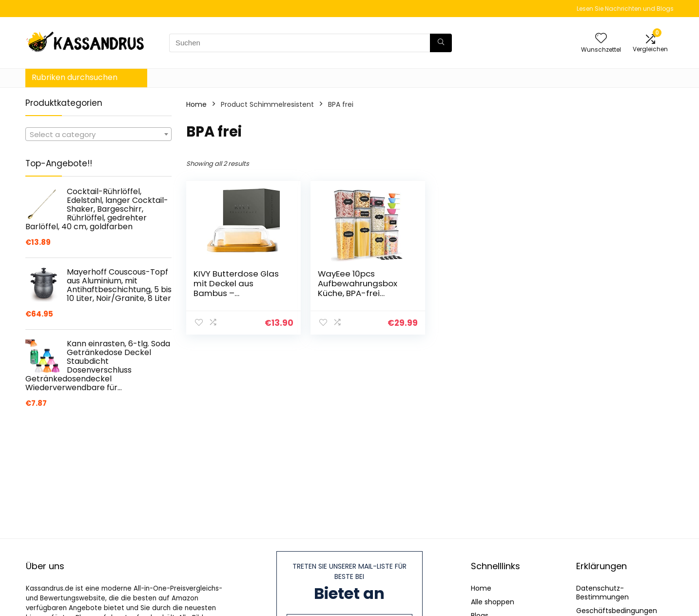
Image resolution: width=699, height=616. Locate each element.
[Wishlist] (601, 39)
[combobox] (98, 134)
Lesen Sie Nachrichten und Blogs (625, 9)
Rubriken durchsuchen (75, 77)
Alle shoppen (493, 602)
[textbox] (98, 135)
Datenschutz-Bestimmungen (602, 593)
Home (196, 104)
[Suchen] (441, 43)
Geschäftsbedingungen (617, 611)
